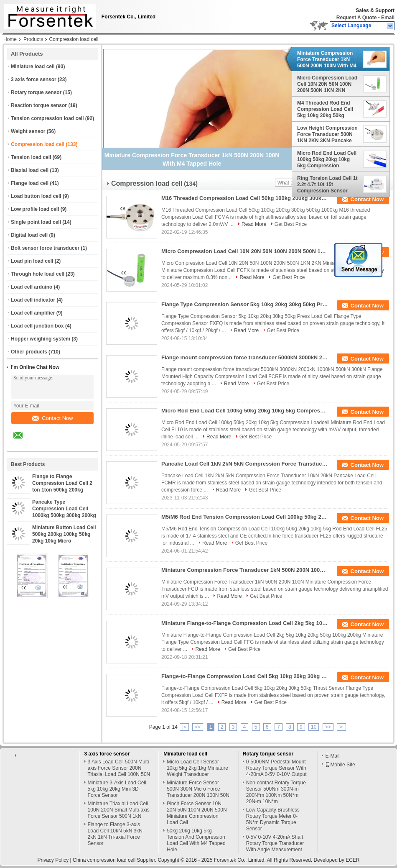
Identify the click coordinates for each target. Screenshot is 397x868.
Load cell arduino (32, 287)
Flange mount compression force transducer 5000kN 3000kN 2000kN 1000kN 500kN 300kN (245, 357)
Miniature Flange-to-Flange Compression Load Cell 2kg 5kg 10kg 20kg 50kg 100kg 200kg (245, 623)
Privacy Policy (53, 860)
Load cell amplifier (33, 313)
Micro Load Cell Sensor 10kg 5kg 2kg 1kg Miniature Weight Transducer (197, 768)
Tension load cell (31, 157)
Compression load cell (38, 144)
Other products (29, 352)
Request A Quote (356, 18)
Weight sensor (28, 131)
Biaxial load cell (30, 170)
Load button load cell (36, 196)
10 (314, 727)
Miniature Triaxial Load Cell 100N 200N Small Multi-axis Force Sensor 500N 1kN (119, 810)
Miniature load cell (33, 67)
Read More (254, 224)
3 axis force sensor (34, 79)
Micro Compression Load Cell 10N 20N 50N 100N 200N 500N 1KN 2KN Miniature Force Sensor (327, 84)
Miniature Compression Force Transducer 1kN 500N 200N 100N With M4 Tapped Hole (327, 59)
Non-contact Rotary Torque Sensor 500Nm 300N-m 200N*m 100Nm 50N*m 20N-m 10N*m (276, 792)
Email (388, 18)
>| (341, 727)
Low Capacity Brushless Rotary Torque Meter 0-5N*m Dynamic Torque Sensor (273, 819)
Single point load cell (36, 222)
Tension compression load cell (47, 118)
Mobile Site (340, 765)
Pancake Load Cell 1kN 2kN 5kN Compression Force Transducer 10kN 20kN (245, 464)
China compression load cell (104, 860)
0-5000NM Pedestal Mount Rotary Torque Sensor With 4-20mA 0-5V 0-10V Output (276, 768)
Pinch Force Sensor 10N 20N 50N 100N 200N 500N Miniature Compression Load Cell (197, 813)
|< (184, 727)
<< (198, 727)
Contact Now (52, 418)
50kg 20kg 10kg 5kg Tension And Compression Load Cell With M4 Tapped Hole (196, 840)
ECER (352, 860)
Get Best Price (291, 224)
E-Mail (332, 756)
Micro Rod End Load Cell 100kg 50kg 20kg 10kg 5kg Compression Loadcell (327, 159)
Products (33, 39)
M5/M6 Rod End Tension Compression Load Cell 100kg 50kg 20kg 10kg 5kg (245, 517)
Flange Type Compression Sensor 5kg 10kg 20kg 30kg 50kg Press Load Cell (245, 304)
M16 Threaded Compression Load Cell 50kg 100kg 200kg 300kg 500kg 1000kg (245, 198)
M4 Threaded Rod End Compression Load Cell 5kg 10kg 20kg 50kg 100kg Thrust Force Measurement (325, 109)
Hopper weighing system (41, 339)
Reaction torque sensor (39, 105)
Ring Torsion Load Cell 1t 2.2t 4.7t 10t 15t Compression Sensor (327, 184)
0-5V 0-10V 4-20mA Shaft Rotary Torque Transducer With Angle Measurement (275, 843)
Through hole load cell (38, 274)
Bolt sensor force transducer (45, 248)
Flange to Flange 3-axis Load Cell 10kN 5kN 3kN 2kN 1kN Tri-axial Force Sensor (115, 834)
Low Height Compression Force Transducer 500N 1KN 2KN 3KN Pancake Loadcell (327, 134)
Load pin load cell (32, 261)
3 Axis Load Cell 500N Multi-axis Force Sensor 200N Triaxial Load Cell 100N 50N (119, 768)
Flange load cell (30, 183)
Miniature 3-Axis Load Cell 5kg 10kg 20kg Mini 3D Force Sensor (117, 789)
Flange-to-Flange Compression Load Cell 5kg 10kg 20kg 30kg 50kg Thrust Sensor (245, 676)
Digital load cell (29, 235)
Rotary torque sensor (36, 92)
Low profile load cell (35, 209)
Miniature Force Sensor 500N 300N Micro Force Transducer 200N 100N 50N (198, 789)
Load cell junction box (37, 326)
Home (10, 39)
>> (328, 727)
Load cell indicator (33, 300)
